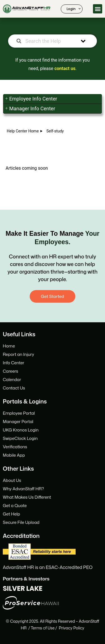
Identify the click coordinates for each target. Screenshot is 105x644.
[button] (98, 9)
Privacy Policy (72, 628)
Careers (11, 371)
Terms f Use (43, 628)
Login (74, 9)
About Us (12, 480)
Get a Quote (15, 506)
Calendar (12, 380)
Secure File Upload (21, 522)
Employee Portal (19, 413)
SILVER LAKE (23, 588)
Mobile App (14, 455)
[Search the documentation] (19, 41)
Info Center (14, 363)
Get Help (11, 514)
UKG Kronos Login (21, 430)
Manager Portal (18, 422)
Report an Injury (18, 354)
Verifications (15, 447)
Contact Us (14, 388)
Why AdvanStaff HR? (23, 489)
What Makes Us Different (27, 497)
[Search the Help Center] (46, 41)
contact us (65, 68)
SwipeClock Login (20, 438)
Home (9, 346)
